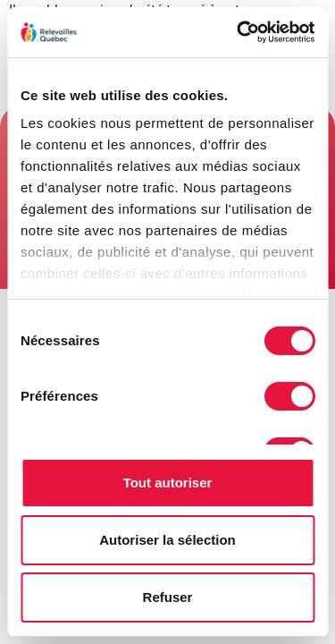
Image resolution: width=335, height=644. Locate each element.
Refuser (168, 597)
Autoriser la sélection (167, 540)
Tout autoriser (168, 483)
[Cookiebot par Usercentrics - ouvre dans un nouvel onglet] (239, 32)
